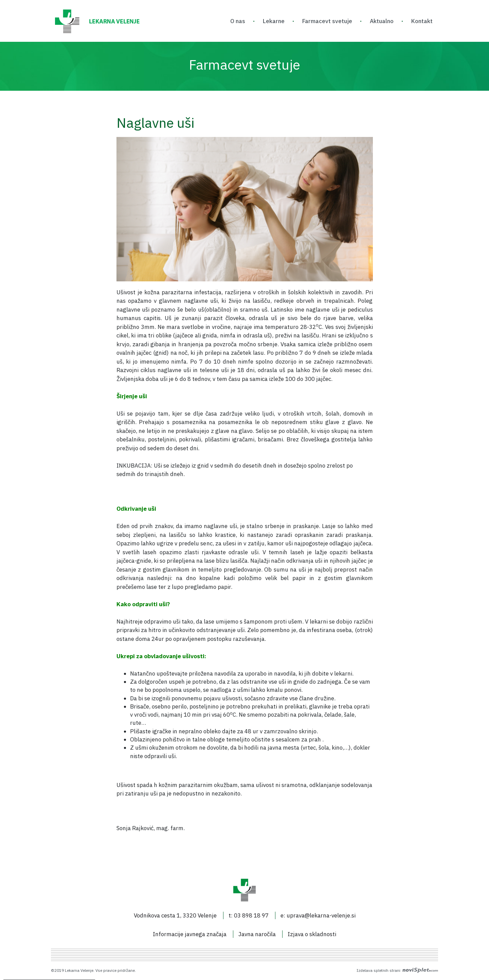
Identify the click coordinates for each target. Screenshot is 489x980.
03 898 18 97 (251, 915)
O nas (238, 21)
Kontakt (422, 21)
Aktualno (382, 21)
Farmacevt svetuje (327, 21)
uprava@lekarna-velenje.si (321, 915)
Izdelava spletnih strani (397, 970)
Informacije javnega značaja (190, 934)
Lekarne (274, 21)
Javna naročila (257, 934)
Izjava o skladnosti (312, 934)
